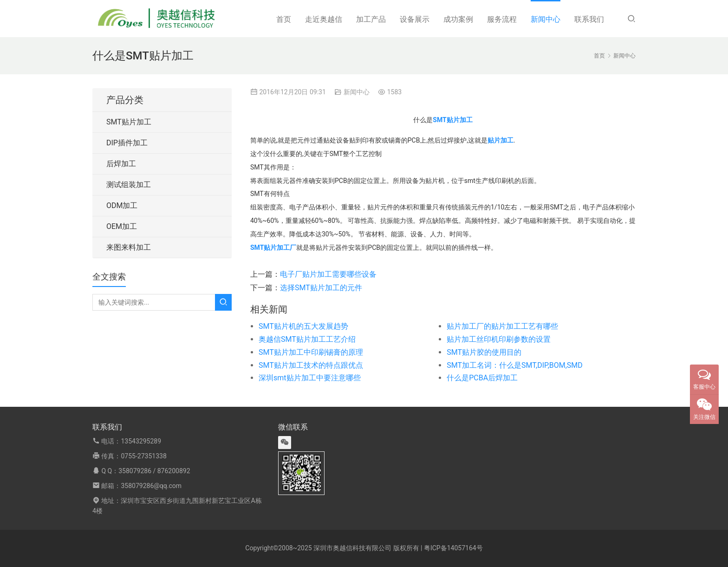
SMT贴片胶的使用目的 (484, 352)
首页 (284, 19)
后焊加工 (121, 164)
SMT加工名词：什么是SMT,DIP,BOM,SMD (515, 365)
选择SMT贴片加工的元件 (321, 288)
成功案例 (458, 19)
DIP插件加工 (127, 143)
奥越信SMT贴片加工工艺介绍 (307, 339)
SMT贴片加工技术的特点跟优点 (311, 365)
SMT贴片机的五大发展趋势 (303, 326)
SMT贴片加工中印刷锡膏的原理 (311, 352)
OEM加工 (122, 226)
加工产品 (371, 19)
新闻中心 (546, 19)
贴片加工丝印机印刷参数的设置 (499, 339)
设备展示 (415, 19)
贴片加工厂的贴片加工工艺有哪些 (502, 326)
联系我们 (589, 19)
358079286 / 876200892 (154, 471)
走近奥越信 (324, 19)
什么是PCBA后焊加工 (482, 378)
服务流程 (502, 19)
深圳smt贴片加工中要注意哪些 (310, 378)
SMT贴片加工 (129, 122)
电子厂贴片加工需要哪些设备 (328, 274)
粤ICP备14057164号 (453, 548)
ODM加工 (122, 205)
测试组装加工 (129, 185)
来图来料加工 (129, 247)
